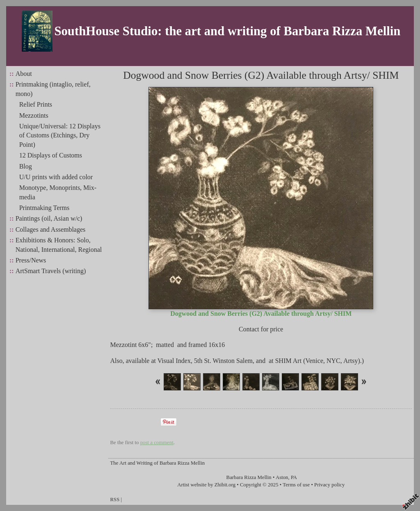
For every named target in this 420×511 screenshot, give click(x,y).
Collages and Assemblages (51, 229)
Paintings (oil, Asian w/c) (49, 218)
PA (294, 477)
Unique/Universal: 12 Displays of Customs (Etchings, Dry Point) (60, 135)
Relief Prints (36, 104)
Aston (282, 477)
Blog (26, 166)
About (24, 74)
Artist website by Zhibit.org (206, 485)
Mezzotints (34, 115)
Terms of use (296, 485)
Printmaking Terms (45, 208)
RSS (115, 500)
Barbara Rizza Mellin (249, 477)
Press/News (31, 260)
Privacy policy (329, 485)
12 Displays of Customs (51, 155)
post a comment (157, 443)
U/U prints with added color (56, 177)
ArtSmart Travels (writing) (51, 271)
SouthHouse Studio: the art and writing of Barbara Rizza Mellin (227, 31)
